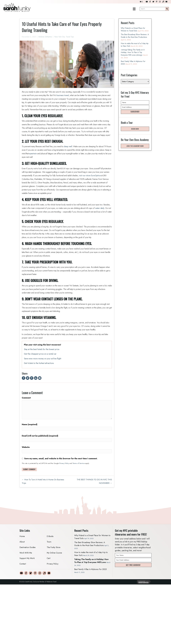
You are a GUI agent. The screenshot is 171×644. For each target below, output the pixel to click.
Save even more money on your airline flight (43, 359)
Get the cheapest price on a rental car (40, 354)
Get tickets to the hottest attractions (39, 363)
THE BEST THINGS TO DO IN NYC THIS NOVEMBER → (94, 481)
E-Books (50, 536)
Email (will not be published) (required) (40, 436)
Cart (49, 558)
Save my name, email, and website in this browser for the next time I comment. (61, 459)
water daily (100, 208)
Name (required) (30, 424)
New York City (60, 37)
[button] (135, 112)
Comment (26, 398)
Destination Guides (28, 547)
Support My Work (27, 558)
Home (22, 536)
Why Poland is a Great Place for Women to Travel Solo (133, 29)
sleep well (68, 146)
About (22, 542)
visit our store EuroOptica (90, 176)
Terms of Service (79, 463)
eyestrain (33, 154)
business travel (63, 95)
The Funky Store (54, 547)
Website (26, 447)
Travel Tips (70, 37)
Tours (49, 542)
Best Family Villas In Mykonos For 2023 (90, 569)
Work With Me (26, 553)
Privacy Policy (64, 463)
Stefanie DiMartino (45, 37)
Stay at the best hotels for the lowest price (42, 349)
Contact (23, 564)
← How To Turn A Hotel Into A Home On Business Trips (43, 481)
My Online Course (54, 553)
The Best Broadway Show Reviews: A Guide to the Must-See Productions (135, 36)
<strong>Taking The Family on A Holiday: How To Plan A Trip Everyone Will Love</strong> (133, 52)
